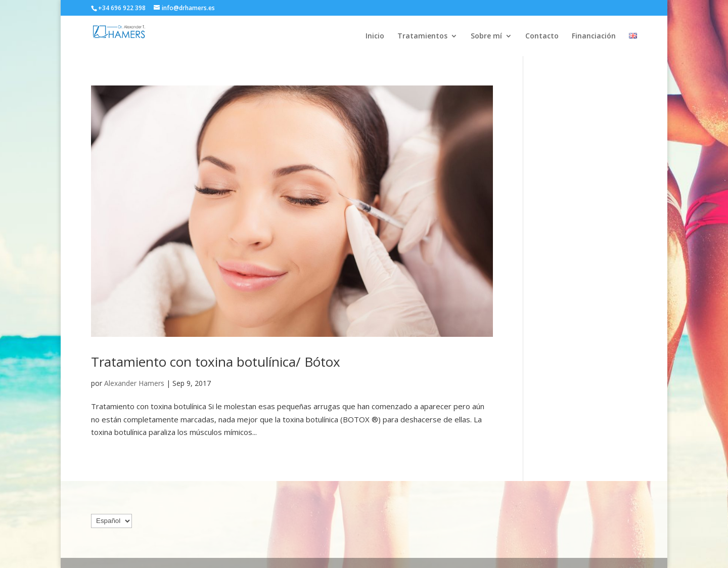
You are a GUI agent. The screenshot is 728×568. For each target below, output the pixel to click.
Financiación (594, 36)
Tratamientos (422, 36)
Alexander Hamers (134, 383)
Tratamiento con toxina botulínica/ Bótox (216, 362)
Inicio (375, 36)
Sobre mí (486, 36)
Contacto (542, 36)
